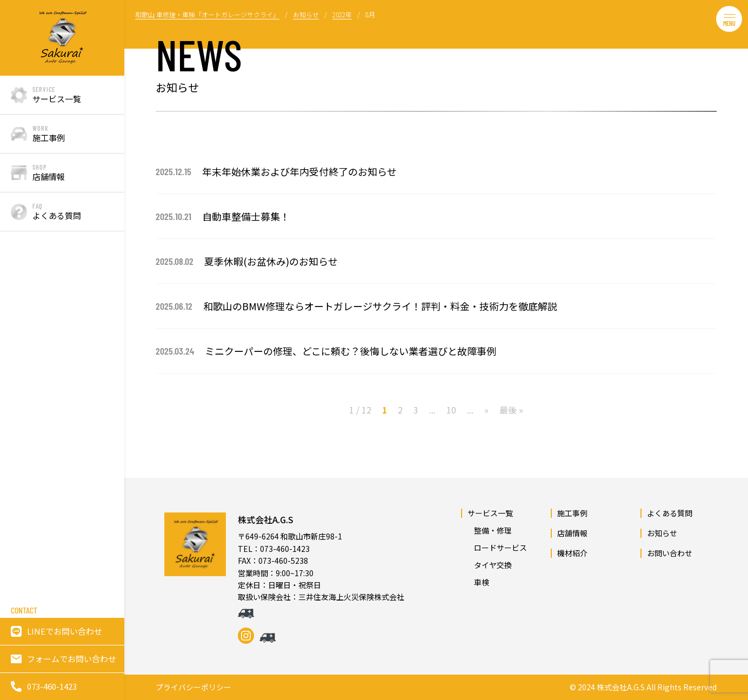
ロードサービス (497, 548)
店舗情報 (572, 533)
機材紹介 (572, 553)
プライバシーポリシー (193, 687)
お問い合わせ (670, 553)
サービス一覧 (490, 513)
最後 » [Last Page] (511, 410)
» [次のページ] (486, 410)
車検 (478, 582)
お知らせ (662, 533)
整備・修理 (489, 530)
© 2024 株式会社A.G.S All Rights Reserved (643, 687)
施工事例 (572, 513)
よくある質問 (670, 513)
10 (451, 410)
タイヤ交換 (489, 565)
